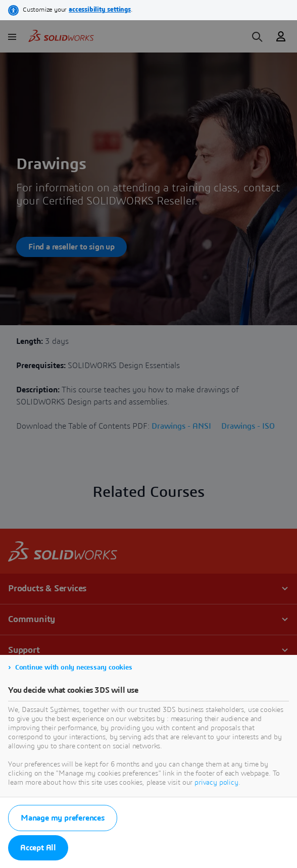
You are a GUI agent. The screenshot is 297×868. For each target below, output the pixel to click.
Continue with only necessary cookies (74, 668)
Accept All (38, 848)
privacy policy (216, 783)
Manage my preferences (63, 818)
